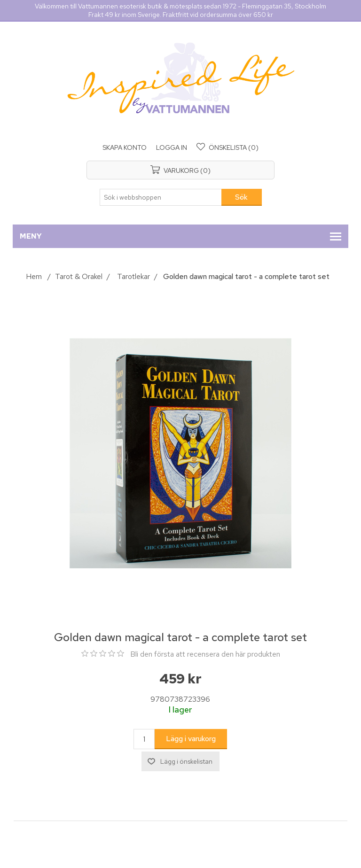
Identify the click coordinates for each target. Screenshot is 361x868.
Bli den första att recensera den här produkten (205, 654)
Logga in (172, 147)
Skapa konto (125, 147)
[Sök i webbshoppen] (161, 197)
